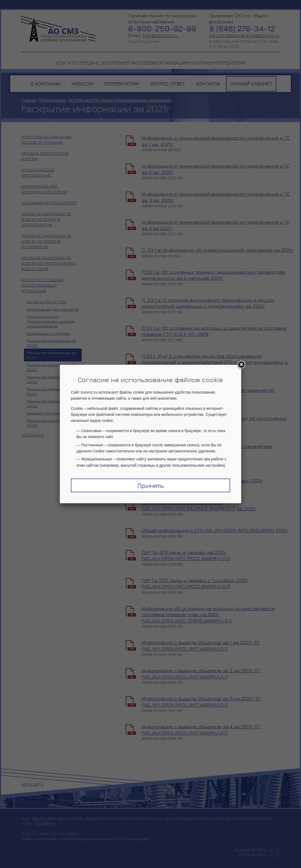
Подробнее (44, 823)
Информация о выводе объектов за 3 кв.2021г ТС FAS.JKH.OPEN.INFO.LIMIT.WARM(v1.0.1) (201, 702)
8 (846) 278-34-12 (242, 28)
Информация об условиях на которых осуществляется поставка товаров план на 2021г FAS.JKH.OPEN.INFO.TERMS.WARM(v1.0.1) (208, 615)
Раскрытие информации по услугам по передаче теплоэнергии (46, 241)
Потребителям (52, 100)
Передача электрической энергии (45, 156)
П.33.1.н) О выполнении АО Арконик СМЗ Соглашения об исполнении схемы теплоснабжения (208, 393)
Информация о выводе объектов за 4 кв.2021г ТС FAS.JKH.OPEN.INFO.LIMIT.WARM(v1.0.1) (201, 730)
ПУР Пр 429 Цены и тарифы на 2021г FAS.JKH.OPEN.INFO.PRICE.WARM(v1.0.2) (186, 555)
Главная (28, 100)
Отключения (33, 435)
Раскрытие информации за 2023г (51, 379)
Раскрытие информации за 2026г (51, 423)
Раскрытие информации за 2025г (51, 403)
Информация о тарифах (48, 333)
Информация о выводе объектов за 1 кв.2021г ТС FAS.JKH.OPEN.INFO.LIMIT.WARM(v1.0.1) (201, 646)
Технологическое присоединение (38, 172)
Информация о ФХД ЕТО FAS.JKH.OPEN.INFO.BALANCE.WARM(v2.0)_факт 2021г (202, 477)
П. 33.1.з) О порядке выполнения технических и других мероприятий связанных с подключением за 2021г (208, 303)
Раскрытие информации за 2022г (51, 367)
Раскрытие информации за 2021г (51, 355)
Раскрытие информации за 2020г (51, 343)
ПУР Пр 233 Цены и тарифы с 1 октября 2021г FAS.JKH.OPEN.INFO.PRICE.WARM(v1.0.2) (195, 584)
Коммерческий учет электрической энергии (44, 189)
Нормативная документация (53, 309)
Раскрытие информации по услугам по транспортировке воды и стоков (48, 263)
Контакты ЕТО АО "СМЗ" (47, 302)
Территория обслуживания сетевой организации (46, 139)
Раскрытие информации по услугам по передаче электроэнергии (46, 219)
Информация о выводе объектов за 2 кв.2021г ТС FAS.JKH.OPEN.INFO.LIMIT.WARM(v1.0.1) (201, 674)
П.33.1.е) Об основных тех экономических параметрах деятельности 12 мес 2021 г (207, 449)
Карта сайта (32, 784)
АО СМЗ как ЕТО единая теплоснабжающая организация (120, 100)
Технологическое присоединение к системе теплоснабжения (51, 321)
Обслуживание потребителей (49, 203)
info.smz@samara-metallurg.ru (244, 35)
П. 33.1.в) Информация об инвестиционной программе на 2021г (218, 250)
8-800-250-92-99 (162, 28)
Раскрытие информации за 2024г (51, 391)
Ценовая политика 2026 (49, 413)
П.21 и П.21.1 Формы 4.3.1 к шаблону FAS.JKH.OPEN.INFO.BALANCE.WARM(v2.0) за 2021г (199, 505)
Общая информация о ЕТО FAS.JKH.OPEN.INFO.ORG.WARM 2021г (215, 530)
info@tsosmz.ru (160, 35)
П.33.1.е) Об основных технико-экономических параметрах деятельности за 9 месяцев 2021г (213, 275)
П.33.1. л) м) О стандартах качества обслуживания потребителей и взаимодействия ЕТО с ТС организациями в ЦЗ (215, 362)
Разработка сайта (250, 850)
